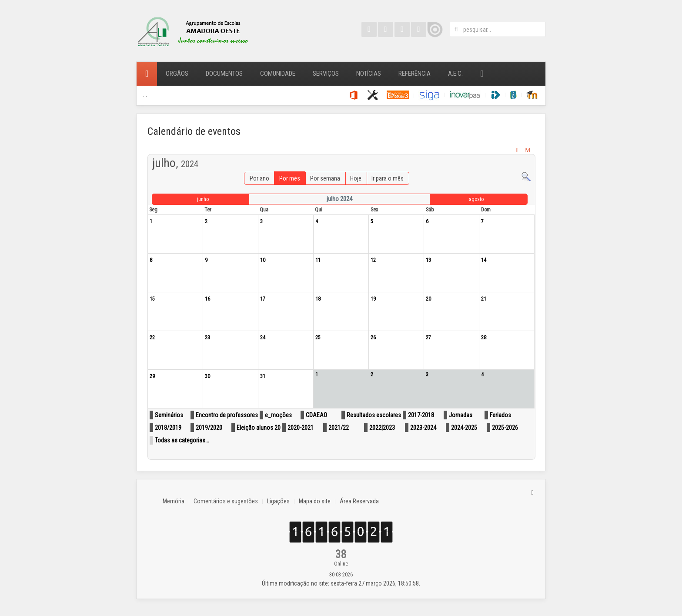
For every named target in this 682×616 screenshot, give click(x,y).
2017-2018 (421, 415)
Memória (174, 501)
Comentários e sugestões (226, 501)
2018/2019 (168, 428)
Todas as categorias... (182, 440)
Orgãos (177, 74)
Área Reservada (359, 501)
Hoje (356, 178)
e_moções (278, 415)
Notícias (369, 74)
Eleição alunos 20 (259, 428)
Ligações (278, 501)
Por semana (325, 178)
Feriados (500, 415)
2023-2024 (423, 428)
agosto (476, 199)
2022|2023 (382, 428)
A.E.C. (455, 74)
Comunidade (278, 74)
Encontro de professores (227, 415)
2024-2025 (464, 428)
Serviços (326, 74)
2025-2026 (505, 428)
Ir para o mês (388, 178)
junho (203, 199)
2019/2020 (209, 428)
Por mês (290, 178)
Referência (415, 74)
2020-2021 (301, 428)
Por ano (259, 178)
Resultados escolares (374, 415)
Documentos (224, 74)
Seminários (169, 415)
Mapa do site (315, 501)
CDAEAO (316, 415)
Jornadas (461, 415)
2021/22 (339, 428)
